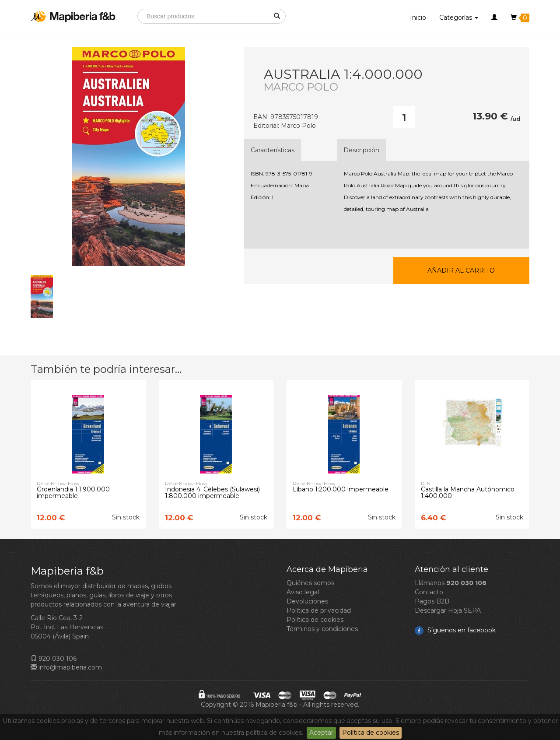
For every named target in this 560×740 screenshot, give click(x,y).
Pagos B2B (432, 601)
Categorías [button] (459, 18)
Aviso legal (303, 592)
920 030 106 (54, 659)
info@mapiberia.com (66, 667)
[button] (494, 18)
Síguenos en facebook (455, 630)
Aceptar (321, 733)
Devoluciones (307, 601)
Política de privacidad (319, 610)
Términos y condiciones (322, 629)
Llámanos (451, 583)
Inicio (418, 18)
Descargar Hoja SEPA (448, 610)
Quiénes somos (310, 583)
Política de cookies (371, 733)
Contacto (429, 592)
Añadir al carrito (461, 270)
